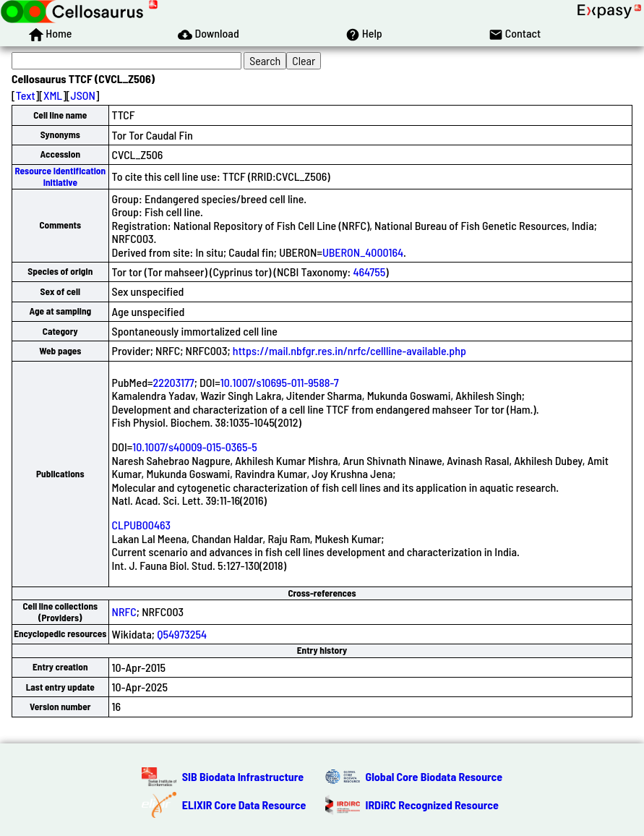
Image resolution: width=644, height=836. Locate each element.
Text (26, 95)
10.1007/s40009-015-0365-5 (194, 447)
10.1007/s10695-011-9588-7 (280, 382)
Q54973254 (182, 634)
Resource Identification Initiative (60, 176)
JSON (83, 95)
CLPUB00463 (142, 525)
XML (53, 95)
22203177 (174, 382)
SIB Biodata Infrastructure (243, 776)
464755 (369, 272)
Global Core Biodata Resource (434, 776)
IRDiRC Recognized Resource (432, 805)
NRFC (124, 611)
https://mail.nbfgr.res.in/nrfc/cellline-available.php (349, 350)
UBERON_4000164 (363, 252)
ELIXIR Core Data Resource (244, 805)
